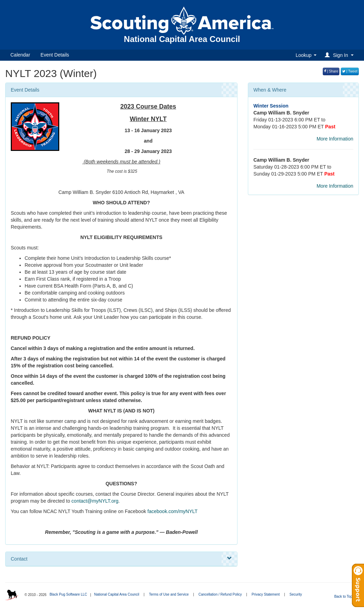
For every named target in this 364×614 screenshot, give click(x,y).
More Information (335, 139)
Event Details (55, 55)
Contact (121, 558)
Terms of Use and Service (169, 594)
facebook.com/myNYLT (172, 511)
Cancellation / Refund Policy (220, 594)
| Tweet (350, 71)
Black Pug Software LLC (68, 594)
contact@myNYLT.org (95, 501)
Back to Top (345, 596)
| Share (331, 71)
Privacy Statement (266, 594)
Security (296, 594)
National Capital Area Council (116, 594)
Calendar (20, 55)
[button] (340, 55)
